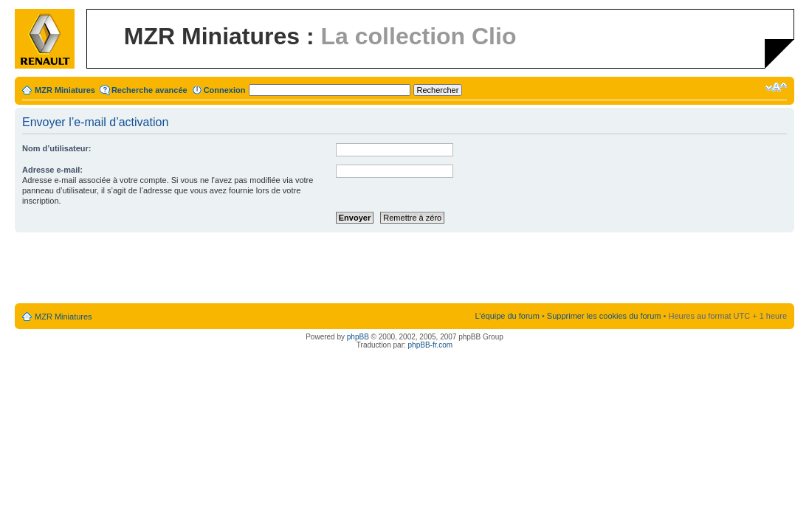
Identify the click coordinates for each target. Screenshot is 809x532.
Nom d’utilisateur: (57, 148)
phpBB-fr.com (431, 345)
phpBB (358, 337)
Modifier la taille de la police (776, 87)
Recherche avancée (149, 90)
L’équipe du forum (507, 316)
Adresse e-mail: (52, 170)
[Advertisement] (404, 269)
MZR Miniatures (65, 90)
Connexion (225, 90)
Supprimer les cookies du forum (604, 316)
